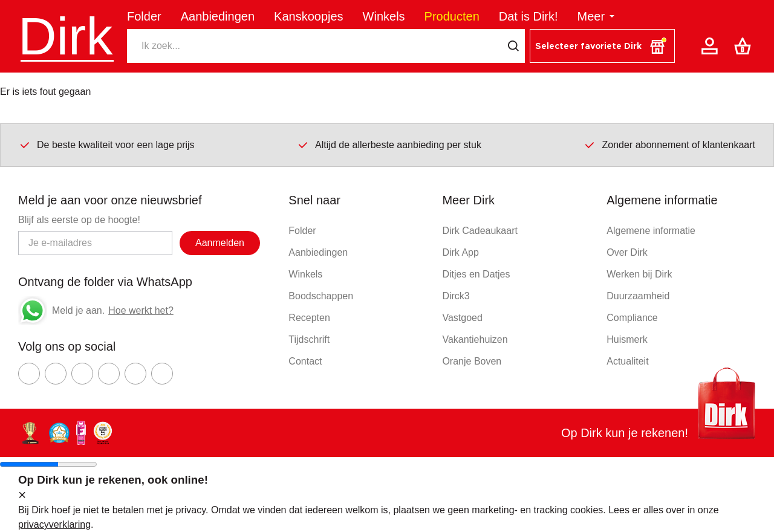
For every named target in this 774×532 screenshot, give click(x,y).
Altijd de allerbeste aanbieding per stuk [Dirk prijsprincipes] (389, 144)
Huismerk (627, 339)
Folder (144, 16)
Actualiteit (627, 361)
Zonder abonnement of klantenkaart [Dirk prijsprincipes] (669, 144)
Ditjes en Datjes (476, 274)
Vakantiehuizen (475, 339)
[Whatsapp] (33, 311)
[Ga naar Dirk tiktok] (135, 374)
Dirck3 (456, 296)
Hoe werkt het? (141, 310)
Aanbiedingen (218, 16)
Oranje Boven (472, 361)
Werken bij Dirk (639, 274)
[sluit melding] (22, 496)
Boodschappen (321, 296)
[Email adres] (95, 243)
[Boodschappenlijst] (745, 46)
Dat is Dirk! (528, 16)
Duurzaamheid (638, 296)
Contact (305, 361)
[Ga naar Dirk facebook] (29, 374)
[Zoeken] (314, 46)
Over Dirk (627, 252)
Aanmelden (220, 243)
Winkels (384, 16)
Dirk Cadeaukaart (480, 231)
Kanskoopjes (309, 16)
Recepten (309, 318)
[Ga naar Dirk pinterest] (109, 374)
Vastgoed (462, 318)
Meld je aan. (78, 310)
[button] (602, 46)
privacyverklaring (54, 524)
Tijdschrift (309, 339)
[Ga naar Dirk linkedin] (162, 374)
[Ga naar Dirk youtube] (82, 374)
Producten (452, 16)
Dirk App (460, 252)
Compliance (632, 318)
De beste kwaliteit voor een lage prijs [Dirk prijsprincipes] (107, 144)
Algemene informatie (651, 231)
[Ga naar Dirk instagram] (56, 374)
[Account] (712, 46)
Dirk (65, 36)
